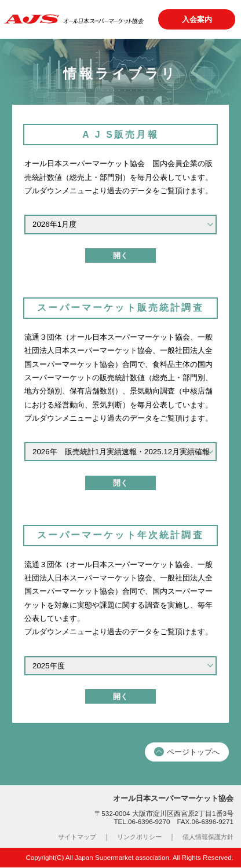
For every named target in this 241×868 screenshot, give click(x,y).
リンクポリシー (133, 838)
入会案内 (196, 19)
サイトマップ (67, 838)
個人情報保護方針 (206, 838)
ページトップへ (187, 753)
